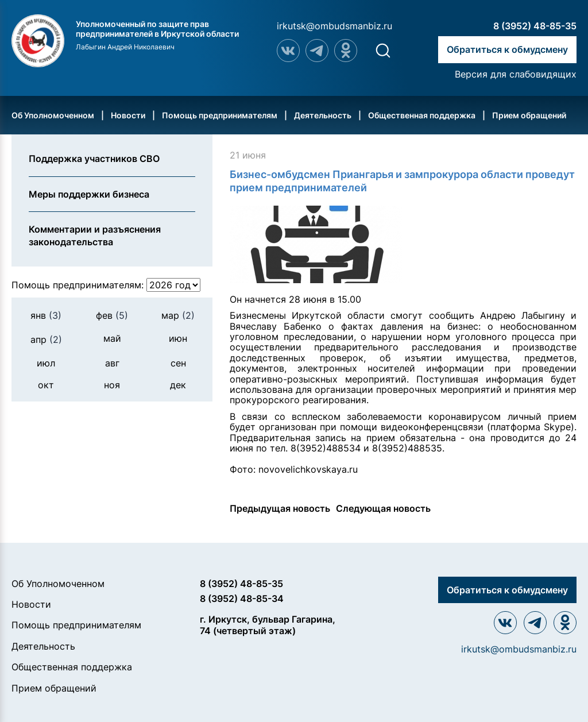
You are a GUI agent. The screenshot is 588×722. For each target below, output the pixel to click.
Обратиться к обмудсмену (507, 49)
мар (178, 315)
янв (46, 315)
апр (46, 339)
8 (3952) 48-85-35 (535, 26)
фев (112, 315)
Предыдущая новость (280, 508)
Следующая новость (383, 508)
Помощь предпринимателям (220, 115)
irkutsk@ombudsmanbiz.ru (334, 26)
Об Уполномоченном (53, 115)
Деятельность (323, 115)
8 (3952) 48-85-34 (242, 599)
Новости (128, 115)
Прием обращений (529, 115)
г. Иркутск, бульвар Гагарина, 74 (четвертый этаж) (268, 625)
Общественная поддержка (422, 115)
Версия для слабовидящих (516, 74)
